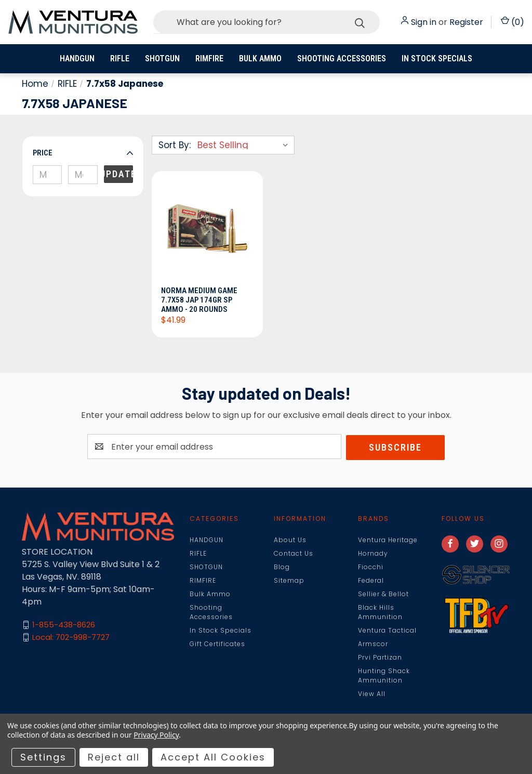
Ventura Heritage (388, 540)
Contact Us (294, 554)
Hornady (373, 554)
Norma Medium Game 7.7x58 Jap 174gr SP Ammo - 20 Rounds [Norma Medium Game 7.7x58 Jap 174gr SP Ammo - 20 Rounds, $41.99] (200, 300)
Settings (43, 757)
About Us (290, 540)
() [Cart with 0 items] (513, 22)
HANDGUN (77, 58)
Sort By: (175, 145)
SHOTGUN (162, 58)
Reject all (114, 757)
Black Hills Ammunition (380, 613)
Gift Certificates (217, 644)
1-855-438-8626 (64, 626)
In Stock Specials (437, 58)
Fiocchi (371, 567)
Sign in (424, 22)
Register (466, 22)
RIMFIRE (209, 58)
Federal (371, 581)
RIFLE (120, 58)
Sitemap (289, 581)
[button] (83, 153)
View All (372, 694)
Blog (282, 567)
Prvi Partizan (380, 658)
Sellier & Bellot (383, 594)
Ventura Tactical (387, 631)
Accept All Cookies (213, 757)
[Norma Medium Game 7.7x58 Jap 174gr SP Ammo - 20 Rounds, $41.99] (207, 232)
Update (118, 174)
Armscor (373, 644)
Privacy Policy (156, 735)
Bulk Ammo (260, 58)
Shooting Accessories (342, 58)
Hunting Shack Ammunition (384, 676)
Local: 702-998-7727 (71, 638)
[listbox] (245, 145)
